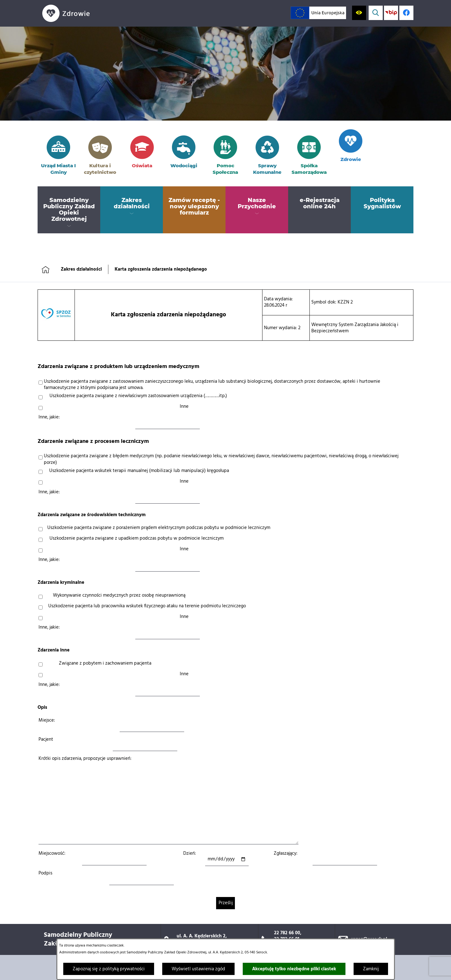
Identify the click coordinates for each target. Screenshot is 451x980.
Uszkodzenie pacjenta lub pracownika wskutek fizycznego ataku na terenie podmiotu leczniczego (147, 606)
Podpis (45, 873)
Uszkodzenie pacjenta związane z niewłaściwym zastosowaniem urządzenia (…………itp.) (138, 396)
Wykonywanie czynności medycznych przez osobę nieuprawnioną (119, 595)
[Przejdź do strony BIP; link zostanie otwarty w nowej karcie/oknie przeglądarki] (391, 13)
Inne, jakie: (49, 417)
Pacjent (46, 739)
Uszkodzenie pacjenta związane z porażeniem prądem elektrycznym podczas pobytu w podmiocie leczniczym (159, 528)
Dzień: (190, 853)
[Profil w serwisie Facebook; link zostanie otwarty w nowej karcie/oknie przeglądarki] (406, 13)
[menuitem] (69, 210)
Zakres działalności (81, 269)
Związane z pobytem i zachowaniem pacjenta (105, 663)
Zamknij (371, 969)
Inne (184, 407)
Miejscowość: (52, 853)
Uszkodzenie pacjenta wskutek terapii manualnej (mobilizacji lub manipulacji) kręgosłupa (139, 471)
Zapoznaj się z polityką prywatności (109, 969)
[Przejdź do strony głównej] (78, 13)
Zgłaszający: (286, 853)
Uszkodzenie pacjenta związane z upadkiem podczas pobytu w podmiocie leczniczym (137, 538)
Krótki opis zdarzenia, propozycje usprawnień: (85, 759)
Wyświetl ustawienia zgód (198, 969)
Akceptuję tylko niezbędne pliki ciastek (294, 969)
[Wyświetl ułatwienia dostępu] (359, 13)
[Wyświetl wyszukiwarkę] (376, 13)
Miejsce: (47, 720)
